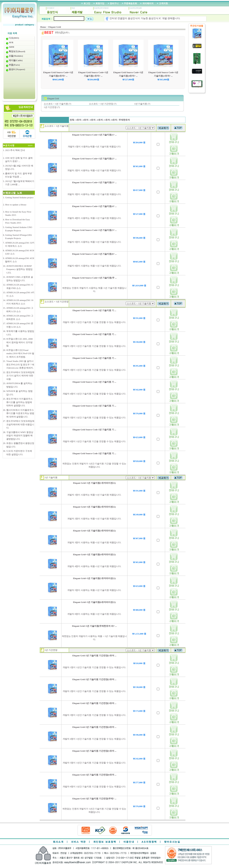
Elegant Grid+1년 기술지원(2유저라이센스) (94, 507)
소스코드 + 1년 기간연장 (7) (103, 104)
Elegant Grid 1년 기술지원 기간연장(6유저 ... (94, 775)
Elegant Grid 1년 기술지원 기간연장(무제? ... (94, 799)
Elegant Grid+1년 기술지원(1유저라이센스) (94, 483)
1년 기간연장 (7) (52, 107)
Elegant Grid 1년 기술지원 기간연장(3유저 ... (94, 703)
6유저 (114, 120)
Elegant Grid (55, 27)
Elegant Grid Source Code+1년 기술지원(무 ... (94, 278)
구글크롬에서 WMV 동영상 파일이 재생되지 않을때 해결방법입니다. (20, 436)
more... (31, 145)
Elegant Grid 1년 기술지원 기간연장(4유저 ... (94, 727)
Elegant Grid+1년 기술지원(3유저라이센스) (94, 531)
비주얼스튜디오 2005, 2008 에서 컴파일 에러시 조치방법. (19, 342)
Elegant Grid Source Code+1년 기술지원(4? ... (94, 206)
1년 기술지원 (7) (142, 104)
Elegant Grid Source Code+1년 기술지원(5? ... (94, 230)
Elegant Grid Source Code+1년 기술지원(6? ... (94, 254)
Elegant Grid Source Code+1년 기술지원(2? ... (94, 159)
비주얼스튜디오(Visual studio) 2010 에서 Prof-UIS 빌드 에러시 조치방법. (20, 353)
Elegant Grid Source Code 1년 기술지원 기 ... (94, 310)
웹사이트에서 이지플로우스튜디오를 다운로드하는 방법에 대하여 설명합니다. (20, 413)
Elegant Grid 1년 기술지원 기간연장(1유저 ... (94, 655)
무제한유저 (124, 120)
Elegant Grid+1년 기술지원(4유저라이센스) (94, 554)
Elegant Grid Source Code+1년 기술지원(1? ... (94, 135)
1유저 (78, 120)
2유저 (86, 120)
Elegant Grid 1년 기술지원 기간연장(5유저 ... (94, 751)
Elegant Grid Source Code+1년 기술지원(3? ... (94, 182)
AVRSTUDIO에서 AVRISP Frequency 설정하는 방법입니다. (19, 269)
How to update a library (16, 205)
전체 (72, 120)
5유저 (107, 120)
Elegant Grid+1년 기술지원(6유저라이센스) (94, 602)
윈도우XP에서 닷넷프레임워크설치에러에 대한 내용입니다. (20, 424)
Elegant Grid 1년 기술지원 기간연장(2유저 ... (94, 679)
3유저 (93, 120)
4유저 (100, 120)
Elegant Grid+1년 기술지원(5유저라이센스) (94, 578)
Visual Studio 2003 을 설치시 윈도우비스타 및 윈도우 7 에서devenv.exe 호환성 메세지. (20, 364)
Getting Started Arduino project (19, 197)
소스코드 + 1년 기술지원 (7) (58, 104)
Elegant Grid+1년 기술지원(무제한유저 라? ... (94, 626)
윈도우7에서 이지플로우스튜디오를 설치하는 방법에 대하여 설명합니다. (19, 402)
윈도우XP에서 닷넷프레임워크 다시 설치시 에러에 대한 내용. (20, 376)
